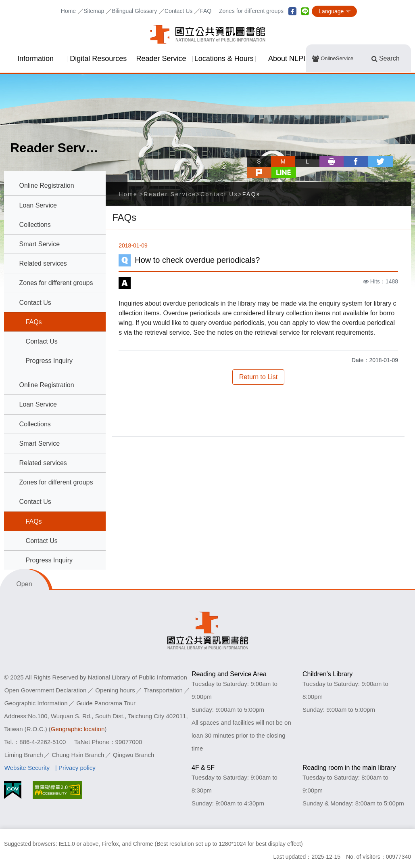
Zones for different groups (251, 11)
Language (331, 11)
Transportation (163, 690)
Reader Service (161, 59)
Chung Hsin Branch (78, 755)
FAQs (34, 322)
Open (24, 584)
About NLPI (287, 59)
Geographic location (78, 729)
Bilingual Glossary (134, 11)
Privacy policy (77, 768)
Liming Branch (24, 755)
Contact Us (178, 11)
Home (68, 11)
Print (302, 161)
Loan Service (38, 205)
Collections (35, 225)
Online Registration (47, 186)
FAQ (206, 11)
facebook (292, 11)
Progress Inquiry (49, 361)
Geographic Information (36, 703)
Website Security (27, 768)
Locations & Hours (224, 59)
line (305, 11)
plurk (375, 161)
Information (35, 59)
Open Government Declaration (45, 690)
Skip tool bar (221, 154)
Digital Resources (98, 59)
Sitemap (94, 11)
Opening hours (115, 690)
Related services (43, 263)
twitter (350, 161)
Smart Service (40, 244)
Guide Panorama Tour (106, 703)
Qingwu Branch (134, 755)
